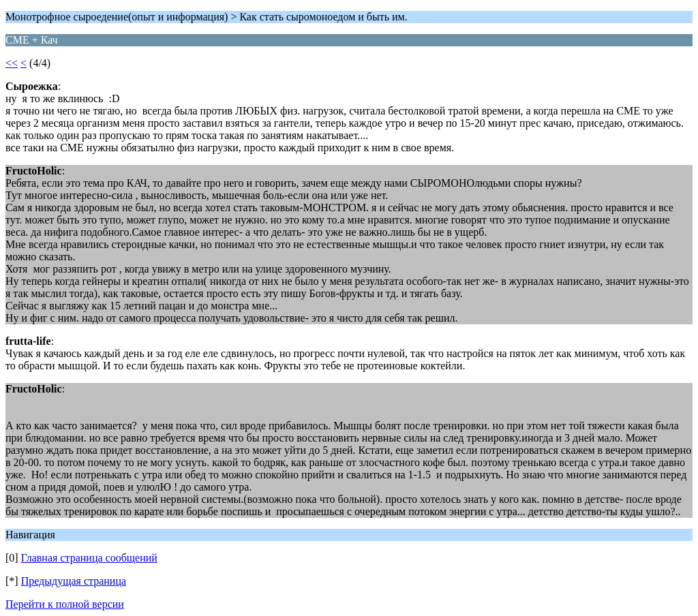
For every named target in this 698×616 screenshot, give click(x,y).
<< (12, 63)
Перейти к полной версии (65, 604)
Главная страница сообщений (89, 558)
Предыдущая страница (74, 581)
